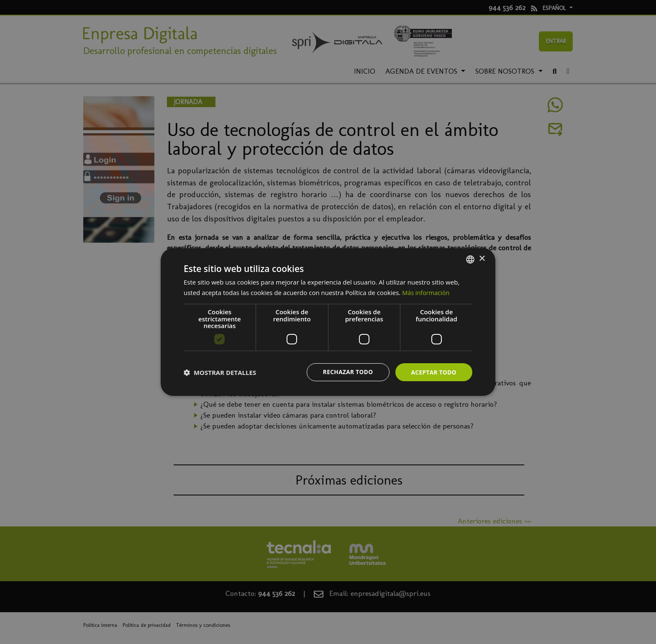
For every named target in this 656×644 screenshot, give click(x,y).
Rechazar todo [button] (346, 372)
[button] (220, 372)
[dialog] (328, 322)
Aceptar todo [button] (433, 372)
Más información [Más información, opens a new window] (427, 292)
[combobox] (470, 259)
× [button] (482, 258)
